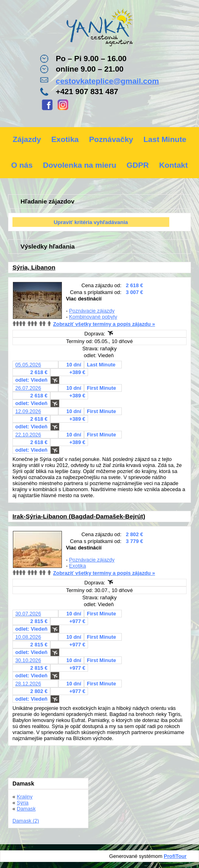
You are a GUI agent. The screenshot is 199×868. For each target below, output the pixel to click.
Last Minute (165, 139)
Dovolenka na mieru (80, 165)
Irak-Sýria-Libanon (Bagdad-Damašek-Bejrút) (79, 516)
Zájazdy (27, 139)
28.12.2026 (28, 684)
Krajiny (25, 797)
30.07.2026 (28, 614)
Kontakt (173, 165)
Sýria (23, 803)
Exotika (65, 139)
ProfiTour (175, 856)
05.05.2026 (28, 365)
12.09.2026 (28, 411)
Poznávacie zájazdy (92, 311)
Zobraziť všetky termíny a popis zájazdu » (104, 324)
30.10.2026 (28, 660)
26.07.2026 (28, 388)
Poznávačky (111, 139)
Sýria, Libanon (34, 267)
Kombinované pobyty (93, 317)
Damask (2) (26, 821)
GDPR (138, 165)
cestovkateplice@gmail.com (108, 81)
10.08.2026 (28, 637)
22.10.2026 (28, 435)
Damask (26, 809)
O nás (22, 165)
